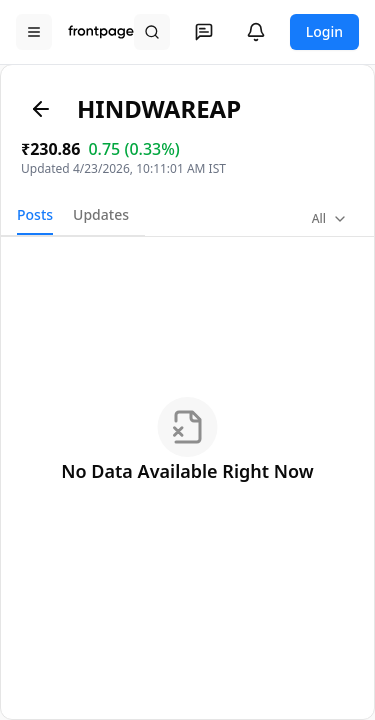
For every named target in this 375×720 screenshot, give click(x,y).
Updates (101, 214)
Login (324, 31)
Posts (35, 214)
